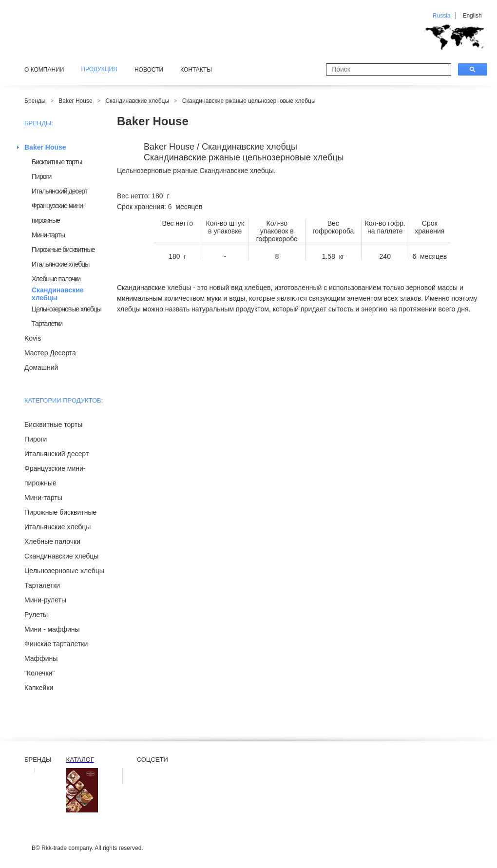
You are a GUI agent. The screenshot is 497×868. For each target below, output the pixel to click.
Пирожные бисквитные (63, 250)
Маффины (41, 658)
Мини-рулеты (45, 600)
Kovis (33, 338)
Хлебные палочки (56, 279)
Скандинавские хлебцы (137, 101)
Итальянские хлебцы (60, 264)
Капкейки (39, 688)
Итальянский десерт (59, 191)
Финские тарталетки (56, 644)
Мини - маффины (52, 629)
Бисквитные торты (57, 162)
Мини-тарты (48, 235)
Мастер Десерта (50, 353)
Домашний (41, 367)
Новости (149, 70)
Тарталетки (47, 324)
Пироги (41, 176)
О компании (44, 70)
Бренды (35, 101)
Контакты (196, 70)
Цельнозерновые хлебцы (67, 309)
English (472, 16)
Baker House (75, 101)
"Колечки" (39, 673)
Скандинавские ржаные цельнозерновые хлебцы (249, 101)
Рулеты (36, 615)
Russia (442, 16)
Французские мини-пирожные (58, 213)
